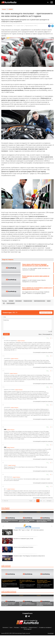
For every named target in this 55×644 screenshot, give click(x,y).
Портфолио (24, 627)
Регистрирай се (47, 334)
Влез (40, 334)
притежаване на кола (40, 301)
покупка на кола (28, 301)
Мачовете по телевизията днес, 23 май (18, 541)
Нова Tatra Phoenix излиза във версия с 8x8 (10, 521)
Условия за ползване (45, 627)
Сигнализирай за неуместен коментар (43, 352)
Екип (11, 627)
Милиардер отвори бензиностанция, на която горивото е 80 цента (44, 581)
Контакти (5, 627)
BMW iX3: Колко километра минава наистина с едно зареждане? (9, 604)
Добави (6, 334)
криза (49, 301)
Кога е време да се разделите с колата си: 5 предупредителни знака (37, 288)
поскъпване (19, 301)
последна (49, 501)
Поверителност (33, 627)
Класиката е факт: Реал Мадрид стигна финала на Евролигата (23, 558)
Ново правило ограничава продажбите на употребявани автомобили (44, 604)
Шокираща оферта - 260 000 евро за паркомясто (44, 521)
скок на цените (11, 303)
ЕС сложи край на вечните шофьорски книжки (9, 581)
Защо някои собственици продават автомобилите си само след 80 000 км (35, 265)
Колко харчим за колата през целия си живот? (36, 277)
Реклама (16, 627)
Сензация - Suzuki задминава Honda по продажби (27, 521)
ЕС (4, 303)
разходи (11, 301)
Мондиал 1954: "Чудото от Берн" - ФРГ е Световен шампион (23, 532)
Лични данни (28, 629)
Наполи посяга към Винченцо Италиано (18, 549)
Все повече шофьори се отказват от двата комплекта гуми (27, 581)
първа (31, 501)
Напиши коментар (46, 313)
